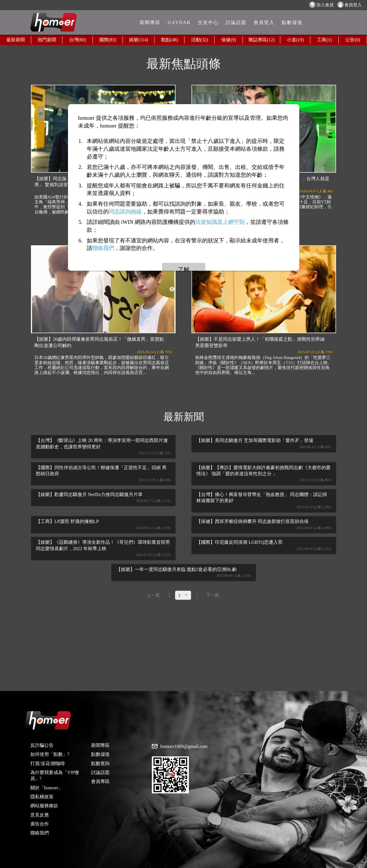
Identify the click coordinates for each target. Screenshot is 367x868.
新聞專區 (100, 745)
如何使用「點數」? (50, 754)
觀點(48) (170, 40)
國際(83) (108, 40)
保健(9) (229, 40)
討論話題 (100, 772)
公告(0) (353, 40)
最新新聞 (16, 40)
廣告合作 (40, 824)
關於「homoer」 (47, 788)
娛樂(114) (139, 40)
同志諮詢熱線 (125, 212)
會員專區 (100, 781)
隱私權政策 (42, 797)
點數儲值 (100, 754)
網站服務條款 (44, 806)
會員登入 (350, 5)
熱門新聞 (47, 40)
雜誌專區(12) (262, 40)
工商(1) (324, 40)
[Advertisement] (184, 646)
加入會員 (321, 5)
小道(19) (295, 40)
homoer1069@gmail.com (184, 747)
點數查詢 (100, 763)
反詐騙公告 (42, 745)
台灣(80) (78, 40)
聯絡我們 (40, 833)
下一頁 (212, 595)
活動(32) (200, 40)
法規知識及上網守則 (220, 222)
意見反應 (40, 815)
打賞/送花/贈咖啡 (48, 763)
